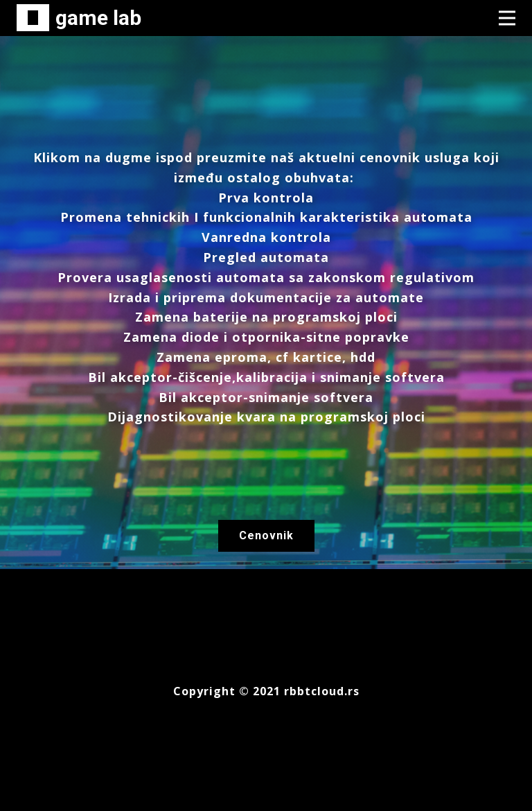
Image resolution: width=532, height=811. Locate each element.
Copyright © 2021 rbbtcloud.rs (266, 691)
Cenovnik (266, 535)
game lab (98, 18)
